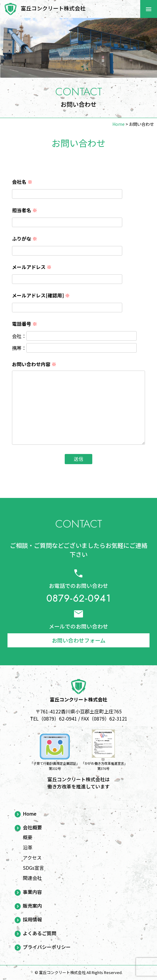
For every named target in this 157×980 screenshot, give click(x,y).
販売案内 (32, 906)
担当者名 (25, 210)
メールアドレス (32, 267)
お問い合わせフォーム (79, 640)
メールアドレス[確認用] (41, 295)
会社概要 (32, 828)
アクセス (32, 857)
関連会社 (32, 878)
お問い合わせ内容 (34, 364)
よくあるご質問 (40, 933)
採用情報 (32, 920)
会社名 (22, 182)
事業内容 (32, 892)
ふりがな (25, 238)
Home (30, 814)
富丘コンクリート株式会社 (53, 8)
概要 (28, 837)
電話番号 (25, 324)
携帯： (19, 348)
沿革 (28, 847)
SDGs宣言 (33, 868)
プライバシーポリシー (47, 947)
